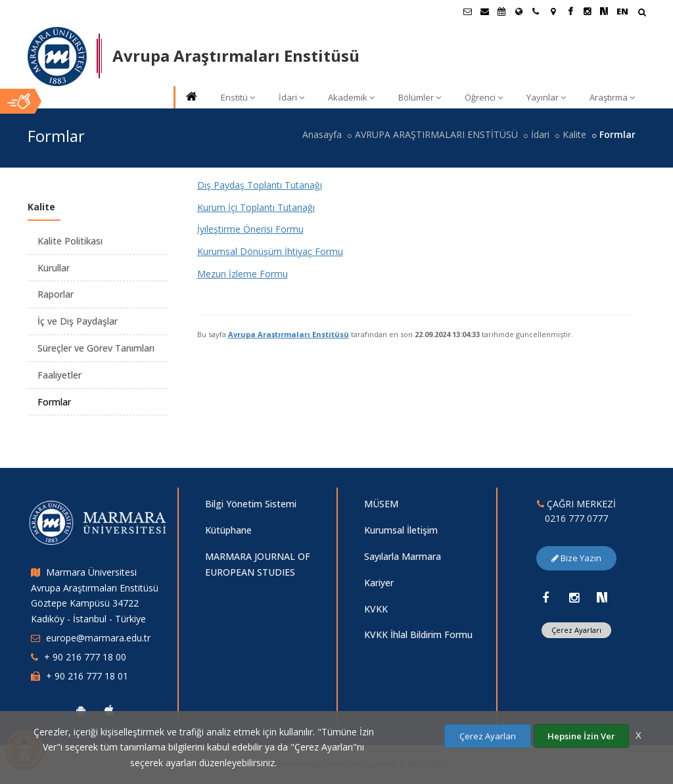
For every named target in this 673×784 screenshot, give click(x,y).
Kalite (574, 134)
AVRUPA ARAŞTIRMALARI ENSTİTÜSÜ (436, 134)
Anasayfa (322, 134)
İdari (291, 97)
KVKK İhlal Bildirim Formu (418, 634)
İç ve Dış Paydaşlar (78, 321)
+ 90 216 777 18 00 (85, 657)
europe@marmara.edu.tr (98, 638)
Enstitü (238, 97)
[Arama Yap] (642, 13)
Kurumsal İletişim (401, 530)
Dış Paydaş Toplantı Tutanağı (260, 185)
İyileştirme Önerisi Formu (250, 229)
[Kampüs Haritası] (553, 11)
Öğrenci (484, 97)
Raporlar (56, 294)
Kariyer (379, 583)
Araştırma (612, 97)
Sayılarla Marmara (403, 556)
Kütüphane (228, 530)
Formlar (54, 402)
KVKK (376, 609)
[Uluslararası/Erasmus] (519, 11)
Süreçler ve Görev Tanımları (96, 348)
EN (622, 11)
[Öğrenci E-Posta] (467, 11)
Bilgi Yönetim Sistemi (251, 504)
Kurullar (54, 268)
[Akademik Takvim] (501, 11)
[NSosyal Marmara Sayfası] (604, 11)
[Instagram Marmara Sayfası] (587, 11)
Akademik (351, 97)
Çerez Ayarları (576, 630)
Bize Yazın (576, 558)
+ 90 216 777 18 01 (87, 676)
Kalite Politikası (70, 241)
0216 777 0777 (576, 518)
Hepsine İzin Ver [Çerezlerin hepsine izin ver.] (581, 736)
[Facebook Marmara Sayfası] (570, 11)
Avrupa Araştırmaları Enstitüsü (289, 334)
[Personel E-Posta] (484, 11)
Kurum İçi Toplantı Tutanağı (256, 207)
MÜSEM (381, 504)
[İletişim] (536, 11)
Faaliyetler (59, 375)
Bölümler (420, 97)
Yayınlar (546, 97)
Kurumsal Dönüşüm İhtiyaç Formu (270, 251)
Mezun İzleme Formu (243, 274)
